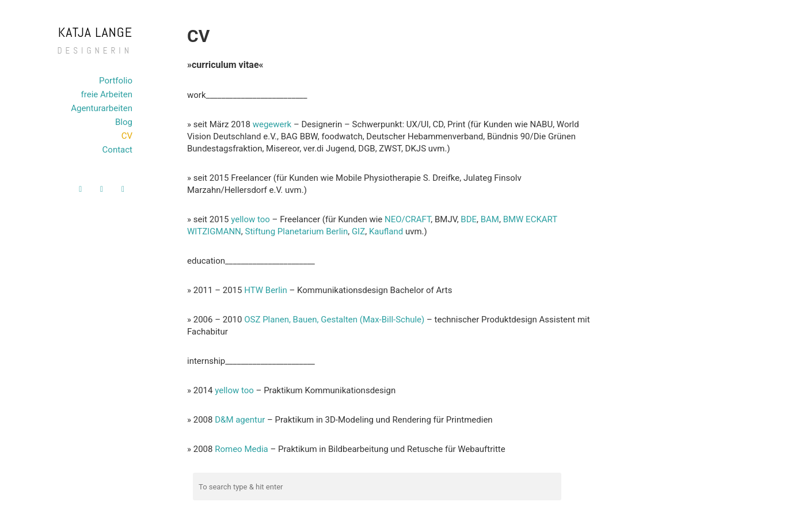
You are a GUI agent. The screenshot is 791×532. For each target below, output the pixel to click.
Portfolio (116, 81)
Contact (117, 150)
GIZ (358, 231)
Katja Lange (95, 32)
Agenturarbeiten (102, 108)
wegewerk (272, 124)
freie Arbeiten (107, 94)
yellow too (250, 219)
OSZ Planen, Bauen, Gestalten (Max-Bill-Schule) (334, 320)
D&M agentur (240, 420)
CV (127, 136)
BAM (490, 219)
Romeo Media (242, 449)
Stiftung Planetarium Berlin (297, 231)
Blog (124, 122)
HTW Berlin (266, 290)
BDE (469, 219)
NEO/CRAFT (408, 219)
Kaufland (386, 231)
